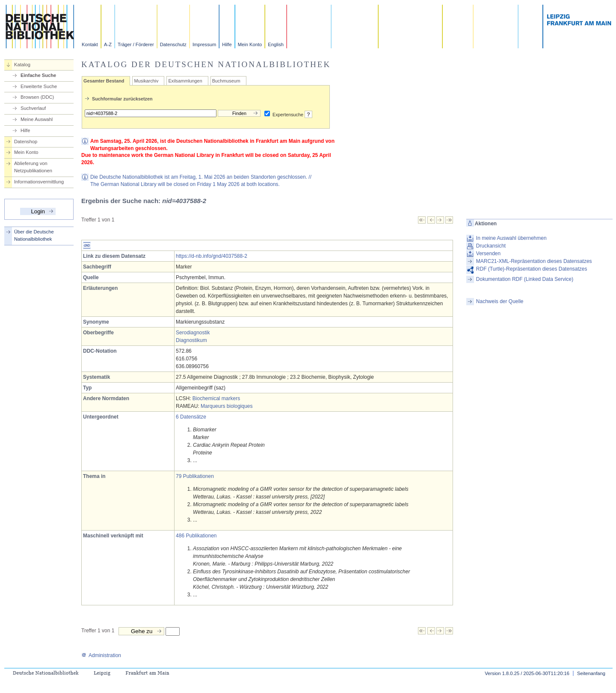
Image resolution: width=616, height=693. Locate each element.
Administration (101, 655)
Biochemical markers (216, 398)
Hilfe (227, 44)
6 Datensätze (191, 417)
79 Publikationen (195, 476)
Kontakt (90, 44)
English (276, 44)
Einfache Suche (38, 75)
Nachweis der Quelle (500, 301)
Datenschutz (173, 44)
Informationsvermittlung (39, 182)
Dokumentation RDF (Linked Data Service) (525, 279)
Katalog (22, 65)
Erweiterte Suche (39, 86)
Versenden (488, 254)
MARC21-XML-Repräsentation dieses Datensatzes (534, 261)
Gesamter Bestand (104, 81)
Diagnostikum (191, 340)
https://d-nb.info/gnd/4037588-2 (212, 256)
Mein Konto (250, 44)
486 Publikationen (196, 536)
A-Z (108, 44)
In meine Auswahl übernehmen (511, 238)
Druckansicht (491, 246)
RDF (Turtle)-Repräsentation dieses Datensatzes (532, 269)
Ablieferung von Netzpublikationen (33, 167)
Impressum (204, 44)
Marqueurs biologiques (227, 406)
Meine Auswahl (37, 119)
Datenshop (26, 142)
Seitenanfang (591, 673)
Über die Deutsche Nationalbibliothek (34, 235)
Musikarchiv (146, 81)
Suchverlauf (33, 108)
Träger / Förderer (136, 44)
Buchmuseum (226, 81)
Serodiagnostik (193, 333)
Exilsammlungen (185, 81)
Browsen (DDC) (37, 97)
